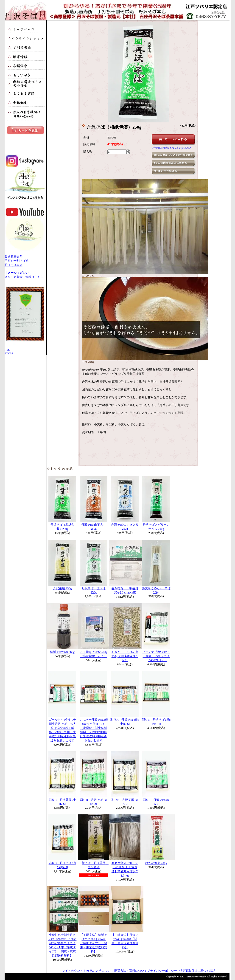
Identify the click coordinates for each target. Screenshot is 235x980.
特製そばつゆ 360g (62, 652)
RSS (7, 350)
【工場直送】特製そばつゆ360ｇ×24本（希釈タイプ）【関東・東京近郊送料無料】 (94, 943)
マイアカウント (72, 971)
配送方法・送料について (131, 971)
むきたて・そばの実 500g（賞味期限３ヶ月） (125, 656)
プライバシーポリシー (162, 971)
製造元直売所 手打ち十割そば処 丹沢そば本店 (25, 261)
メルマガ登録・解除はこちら (24, 277)
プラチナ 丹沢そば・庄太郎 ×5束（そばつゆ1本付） (156, 656)
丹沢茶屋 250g (62, 588)
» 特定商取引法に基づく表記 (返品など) (172, 148)
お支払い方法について (99, 971)
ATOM (9, 353)
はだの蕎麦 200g (156, 863)
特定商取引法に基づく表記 (197, 971)
